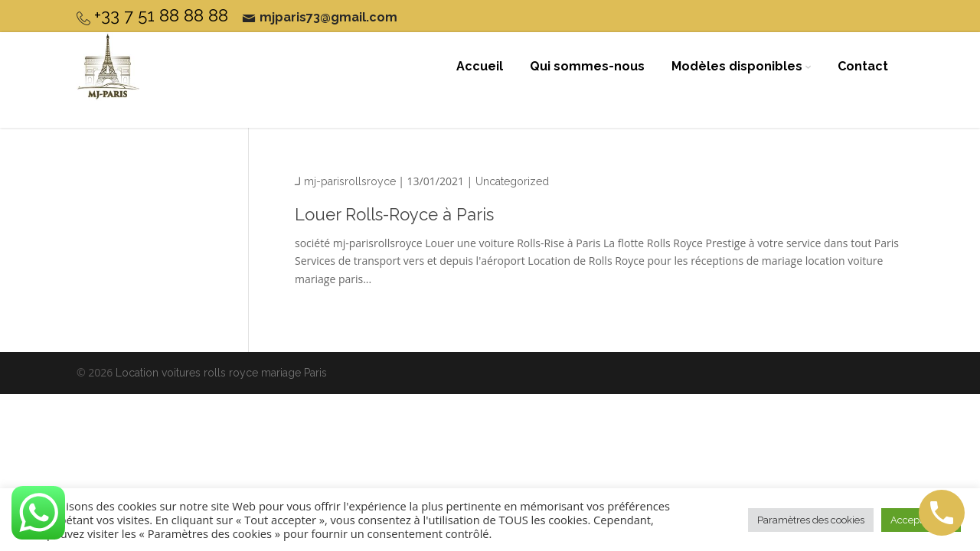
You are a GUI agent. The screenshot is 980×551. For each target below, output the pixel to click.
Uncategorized (512, 181)
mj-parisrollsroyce (350, 181)
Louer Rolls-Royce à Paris (394, 214)
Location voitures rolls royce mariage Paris (221, 373)
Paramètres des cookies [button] (811, 520)
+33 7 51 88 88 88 (161, 15)
